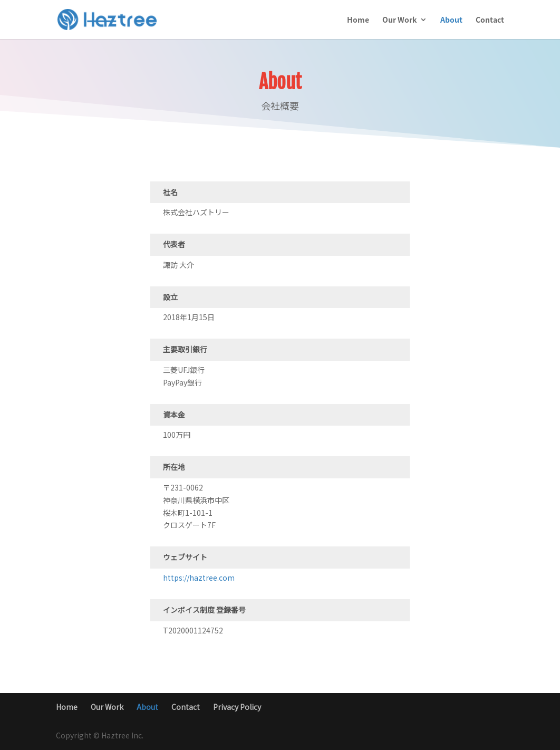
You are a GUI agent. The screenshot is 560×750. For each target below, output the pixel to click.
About (451, 20)
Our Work (399, 20)
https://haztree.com (199, 578)
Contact (490, 20)
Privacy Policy (237, 707)
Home (358, 20)
